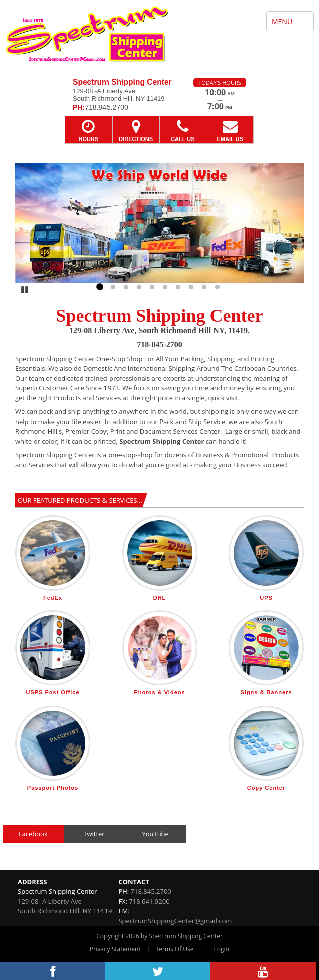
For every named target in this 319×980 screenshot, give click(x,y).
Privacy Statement (115, 949)
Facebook (33, 834)
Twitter (94, 834)
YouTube (155, 834)
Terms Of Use (175, 949)
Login (222, 949)
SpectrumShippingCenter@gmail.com (175, 921)
